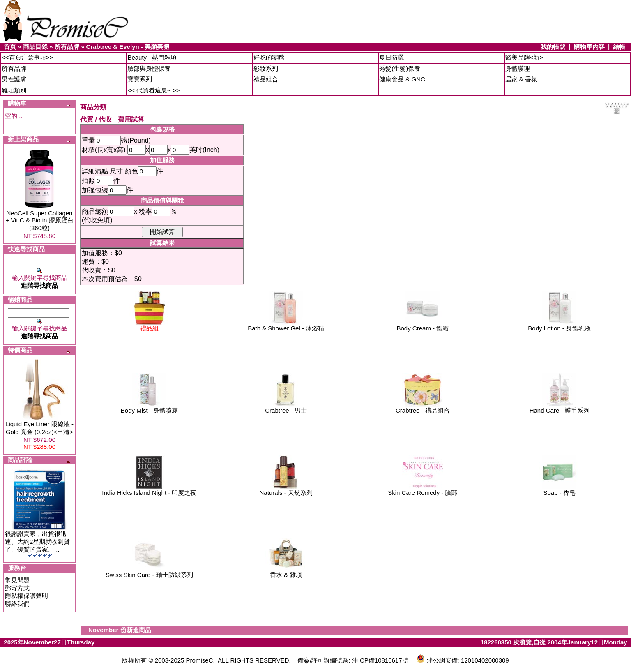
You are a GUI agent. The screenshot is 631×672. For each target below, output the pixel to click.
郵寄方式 (17, 588)
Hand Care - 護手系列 (560, 408)
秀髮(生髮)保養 (400, 68)
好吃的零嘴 (269, 57)
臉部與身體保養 (149, 68)
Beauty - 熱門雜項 (152, 57)
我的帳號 (553, 47)
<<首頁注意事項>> (27, 57)
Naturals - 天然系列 (286, 490)
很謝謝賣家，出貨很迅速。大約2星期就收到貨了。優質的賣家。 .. (37, 542)
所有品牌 (67, 47)
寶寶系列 (140, 79)
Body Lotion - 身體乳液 (559, 325)
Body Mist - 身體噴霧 (149, 408)
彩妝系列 (266, 68)
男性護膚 (14, 79)
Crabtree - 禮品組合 (423, 408)
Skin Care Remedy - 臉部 (423, 490)
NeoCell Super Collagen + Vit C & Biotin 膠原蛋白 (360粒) (39, 221)
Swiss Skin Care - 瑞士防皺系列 (149, 572)
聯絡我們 (17, 604)
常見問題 (17, 580)
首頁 (10, 47)
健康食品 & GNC (402, 79)
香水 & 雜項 (286, 572)
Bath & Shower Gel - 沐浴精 (286, 325)
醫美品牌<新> (524, 57)
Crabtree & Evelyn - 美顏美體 (128, 47)
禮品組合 (266, 79)
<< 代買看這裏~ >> (153, 90)
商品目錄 (35, 47)
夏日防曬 (391, 57)
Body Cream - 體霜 (423, 325)
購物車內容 (589, 47)
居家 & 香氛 (521, 79)
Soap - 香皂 (560, 490)
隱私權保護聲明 (26, 596)
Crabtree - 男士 (286, 408)
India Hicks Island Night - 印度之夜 (149, 490)
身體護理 (518, 68)
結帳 (619, 47)
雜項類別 (14, 90)
